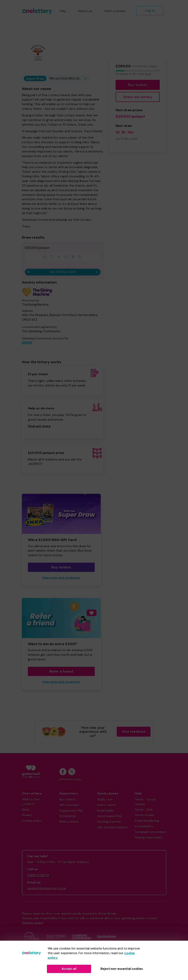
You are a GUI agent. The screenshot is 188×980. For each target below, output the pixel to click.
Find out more (39, 426)
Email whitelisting (147, 821)
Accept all (69, 969)
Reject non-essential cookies (122, 969)
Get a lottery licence (112, 827)
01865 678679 (38, 875)
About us (85, 11)
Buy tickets (138, 85)
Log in (150, 11)
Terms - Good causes (145, 802)
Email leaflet (106, 811)
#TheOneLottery (71, 779)
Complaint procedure (150, 832)
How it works (107, 805)
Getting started (109, 822)
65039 (27, 343)
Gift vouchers (69, 805)
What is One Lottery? (31, 802)
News (26, 810)
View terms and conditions (61, 578)
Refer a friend (61, 671)
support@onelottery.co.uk (47, 888)
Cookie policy (32, 821)
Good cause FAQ (109, 816)
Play (63, 11)
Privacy (27, 815)
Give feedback (134, 731)
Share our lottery (138, 97)
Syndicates (68, 816)
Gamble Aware (33, 923)
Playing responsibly (149, 837)
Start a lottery (115, 11)
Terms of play (145, 815)
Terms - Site (144, 810)
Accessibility (144, 826)
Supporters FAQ (71, 811)
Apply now (105, 799)
